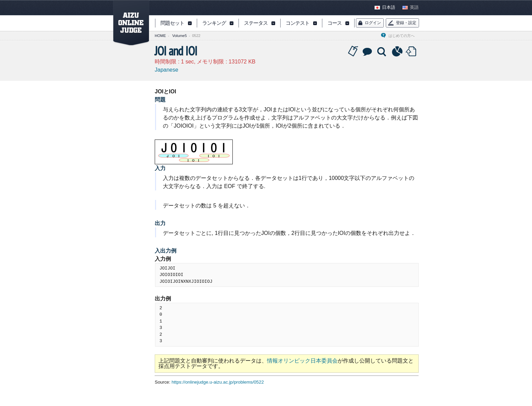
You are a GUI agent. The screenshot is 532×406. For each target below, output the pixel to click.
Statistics (397, 52)
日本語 (389, 7)
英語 (414, 7)
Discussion (368, 52)
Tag (353, 52)
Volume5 (180, 36)
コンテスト (298, 24)
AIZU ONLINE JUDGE (128, 23)
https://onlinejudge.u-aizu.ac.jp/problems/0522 (218, 382)
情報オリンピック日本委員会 (302, 361)
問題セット (172, 24)
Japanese (166, 70)
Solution (382, 52)
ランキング (214, 24)
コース (335, 24)
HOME (160, 36)
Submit (412, 52)
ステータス (256, 24)
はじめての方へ (404, 36)
